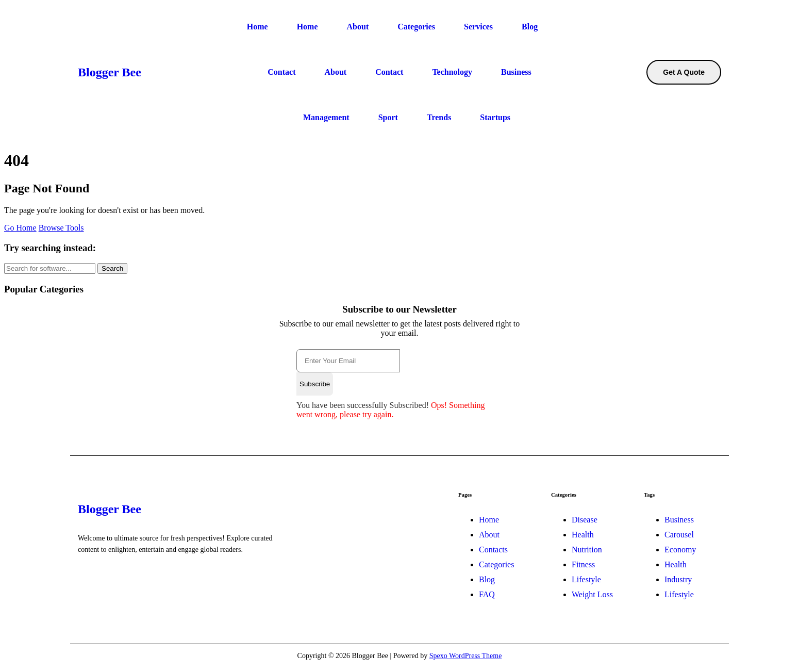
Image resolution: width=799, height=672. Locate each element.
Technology (452, 72)
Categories (416, 27)
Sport (388, 117)
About (358, 27)
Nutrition (587, 550)
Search (112, 268)
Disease (585, 520)
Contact (281, 72)
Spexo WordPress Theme (466, 656)
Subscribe (315, 384)
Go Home (20, 228)
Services (478, 27)
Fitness (583, 564)
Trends (439, 117)
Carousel (679, 535)
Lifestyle (586, 579)
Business (516, 72)
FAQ (487, 594)
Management (326, 117)
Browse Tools (61, 228)
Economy (680, 550)
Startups (495, 117)
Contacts (493, 550)
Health (583, 535)
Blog (530, 27)
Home (257, 27)
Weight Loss (592, 594)
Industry (678, 579)
